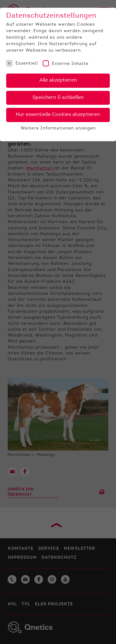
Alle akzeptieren (58, 80)
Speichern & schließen (58, 98)
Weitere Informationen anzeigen (58, 129)
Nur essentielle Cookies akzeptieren (58, 115)
